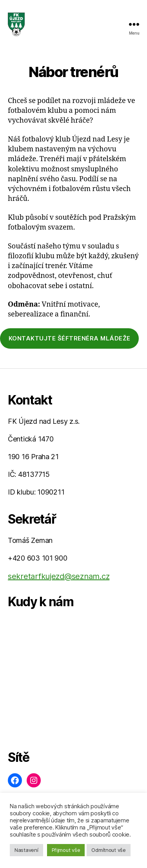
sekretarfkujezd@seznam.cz (59, 576)
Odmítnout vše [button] (109, 850)
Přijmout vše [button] (66, 850)
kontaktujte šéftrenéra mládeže (70, 338)
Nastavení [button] (26, 850)
